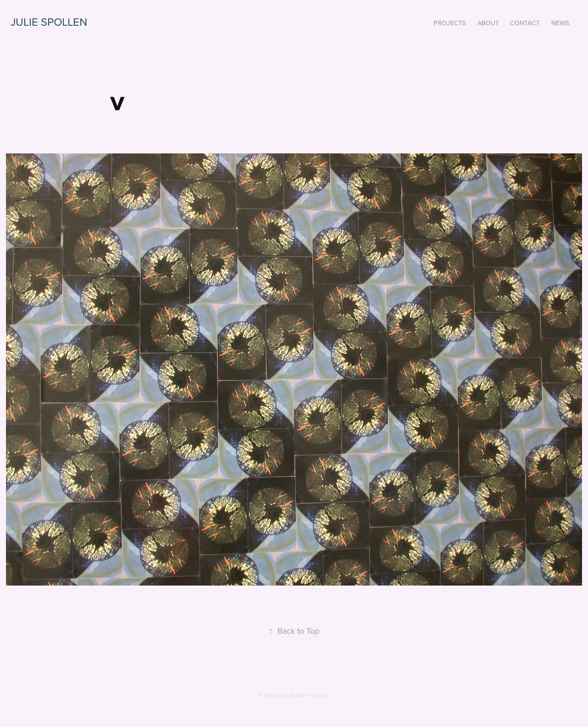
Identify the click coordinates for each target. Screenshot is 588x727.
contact (525, 23)
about (488, 23)
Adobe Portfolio (310, 695)
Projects (450, 23)
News (560, 23)
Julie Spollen (49, 22)
